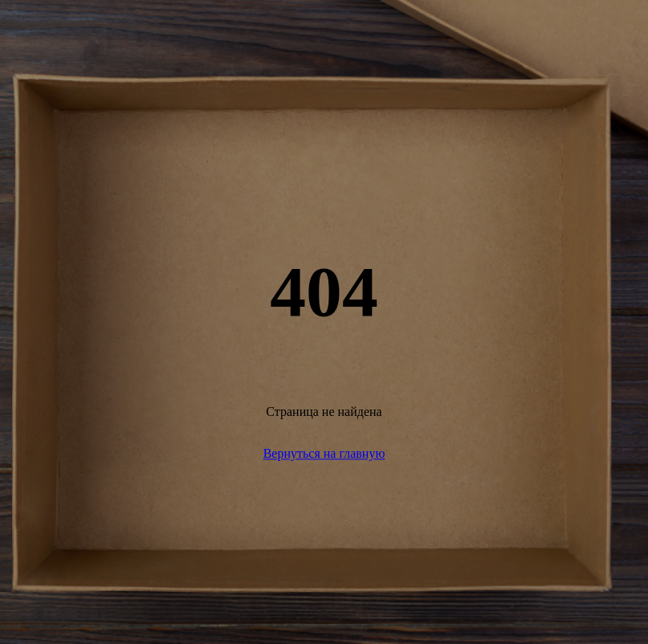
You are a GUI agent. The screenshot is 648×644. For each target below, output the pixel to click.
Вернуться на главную (324, 453)
